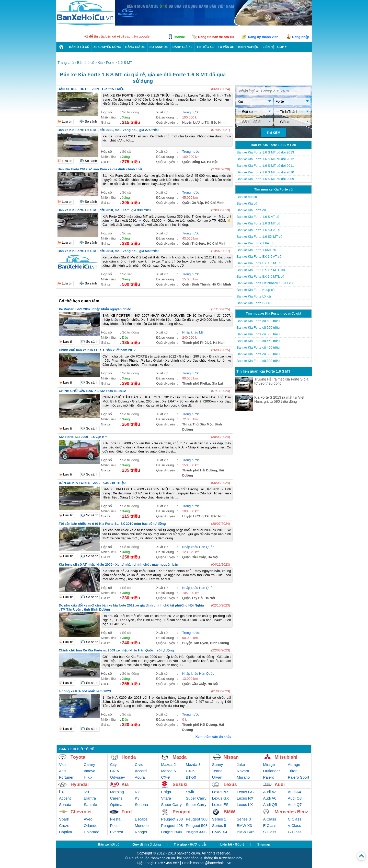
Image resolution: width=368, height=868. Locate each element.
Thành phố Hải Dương (200, 470)
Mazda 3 (193, 764)
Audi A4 (294, 792)
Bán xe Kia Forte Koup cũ (256, 290)
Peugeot (182, 812)
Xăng (126, 117)
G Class (295, 832)
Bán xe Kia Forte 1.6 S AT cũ (258, 217)
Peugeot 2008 (171, 832)
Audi (280, 784)
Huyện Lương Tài (196, 122)
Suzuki (180, 784)
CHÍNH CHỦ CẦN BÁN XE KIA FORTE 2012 (92, 391)
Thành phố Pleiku (196, 383)
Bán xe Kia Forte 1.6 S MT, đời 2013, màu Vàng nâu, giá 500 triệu (108, 251)
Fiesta (115, 819)
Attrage (294, 764)
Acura (140, 777)
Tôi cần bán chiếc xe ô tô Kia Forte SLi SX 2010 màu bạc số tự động (112, 524)
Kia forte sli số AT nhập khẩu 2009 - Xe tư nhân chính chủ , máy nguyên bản (118, 564)
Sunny (218, 764)
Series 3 (244, 819)
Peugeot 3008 (196, 832)
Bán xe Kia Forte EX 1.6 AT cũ (259, 257)
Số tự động (130, 112)
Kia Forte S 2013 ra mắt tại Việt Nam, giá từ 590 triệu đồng (279, 399)
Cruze (64, 825)
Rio (138, 792)
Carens (116, 798)
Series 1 (219, 819)
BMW (229, 812)
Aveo (88, 819)
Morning (117, 792)
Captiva (66, 832)
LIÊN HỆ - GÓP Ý (275, 47)
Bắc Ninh (218, 122)
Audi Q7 (295, 805)
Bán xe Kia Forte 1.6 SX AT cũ (259, 230)
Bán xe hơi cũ (247, 197)
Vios (63, 764)
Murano (243, 777)
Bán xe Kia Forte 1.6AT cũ (256, 243)
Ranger (141, 832)
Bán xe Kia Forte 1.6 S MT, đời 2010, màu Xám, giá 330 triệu (104, 210)
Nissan (231, 757)
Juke (241, 764)
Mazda (180, 757)
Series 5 (219, 825)
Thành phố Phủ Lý (197, 343)
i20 (86, 792)
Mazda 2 (168, 764)
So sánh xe (159, 47)
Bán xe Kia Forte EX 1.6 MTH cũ (261, 270)
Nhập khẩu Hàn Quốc (198, 547)
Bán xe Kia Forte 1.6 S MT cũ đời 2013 (265, 152)
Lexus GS (245, 792)
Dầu (125, 337)
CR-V (115, 771)
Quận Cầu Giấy (194, 557)
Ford (127, 812)
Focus (115, 825)
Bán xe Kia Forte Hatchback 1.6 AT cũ (265, 283)
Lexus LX (245, 805)
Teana (217, 771)
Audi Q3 (295, 798)
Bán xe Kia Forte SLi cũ (254, 303)
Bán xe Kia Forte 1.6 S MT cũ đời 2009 (265, 179)
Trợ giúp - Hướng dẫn (191, 844)
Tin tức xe (205, 47)
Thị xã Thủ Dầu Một (197, 424)
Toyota (78, 757)
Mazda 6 (168, 771)
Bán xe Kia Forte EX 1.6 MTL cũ (260, 276)
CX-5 (190, 771)
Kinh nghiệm (248, 47)
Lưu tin (67, 121)
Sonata (65, 805)
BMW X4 (220, 832)
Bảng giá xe (135, 47)
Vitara (166, 798)
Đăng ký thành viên (263, 37)
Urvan (217, 777)
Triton (293, 771)
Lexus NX (220, 792)
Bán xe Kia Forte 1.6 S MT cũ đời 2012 (265, 159)
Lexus (230, 784)
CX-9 (165, 777)
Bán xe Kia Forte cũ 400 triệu (258, 347)
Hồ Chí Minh (215, 203)
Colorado (92, 832)
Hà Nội (212, 162)
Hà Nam (219, 343)
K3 (137, 798)
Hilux (88, 777)
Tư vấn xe (226, 47)
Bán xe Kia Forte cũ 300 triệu (258, 361)
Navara (243, 771)
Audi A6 (270, 798)
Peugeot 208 (172, 819)
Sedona (141, 805)
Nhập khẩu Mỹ (193, 332)
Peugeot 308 (197, 819)
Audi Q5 (270, 805)
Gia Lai (217, 383)
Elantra (90, 798)
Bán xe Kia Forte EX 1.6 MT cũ (260, 263)
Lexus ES (220, 805)
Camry (89, 764)
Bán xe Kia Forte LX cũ (254, 296)
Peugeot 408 (172, 825)
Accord (141, 771)
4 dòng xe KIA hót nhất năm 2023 (85, 691)
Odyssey (118, 777)
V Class (294, 825)
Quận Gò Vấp (193, 203)
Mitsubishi (286, 757)
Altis (63, 771)
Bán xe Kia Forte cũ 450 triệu (258, 341)
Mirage (269, 764)
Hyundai (80, 784)
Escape (141, 819)
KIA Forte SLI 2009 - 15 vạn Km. (84, 437)
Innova (90, 771)
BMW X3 (244, 825)
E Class (270, 825)
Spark (64, 819)
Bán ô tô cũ (79, 47)
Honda (129, 757)
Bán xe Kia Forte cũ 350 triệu (258, 354)
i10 (62, 792)
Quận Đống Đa (194, 162)
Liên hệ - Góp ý (232, 844)
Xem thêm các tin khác (213, 737)
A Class (269, 819)
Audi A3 (270, 792)
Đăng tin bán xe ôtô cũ (216, 37)
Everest (117, 832)
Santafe (90, 805)
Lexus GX (221, 798)
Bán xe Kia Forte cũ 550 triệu (258, 328)
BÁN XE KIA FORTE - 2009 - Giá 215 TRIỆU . (92, 89)
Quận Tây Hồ (192, 598)
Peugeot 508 (197, 825)
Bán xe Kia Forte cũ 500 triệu (258, 334)
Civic (139, 764)
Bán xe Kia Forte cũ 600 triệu (258, 321)
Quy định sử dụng (147, 844)
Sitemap (264, 844)
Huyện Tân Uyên (195, 643)
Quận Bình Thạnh (196, 284)
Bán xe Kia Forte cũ (251, 210)
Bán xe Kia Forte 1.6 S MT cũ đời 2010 (265, 172)
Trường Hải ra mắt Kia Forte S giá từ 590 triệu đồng (281, 381)
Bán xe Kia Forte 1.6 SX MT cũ (260, 237)
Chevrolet (81, 812)
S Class (270, 832)
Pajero (268, 777)
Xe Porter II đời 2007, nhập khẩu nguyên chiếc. (95, 309)
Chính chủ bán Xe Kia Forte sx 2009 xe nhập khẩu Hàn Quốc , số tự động (116, 650)
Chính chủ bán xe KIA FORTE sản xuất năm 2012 (97, 350)
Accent (65, 798)
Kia (125, 784)
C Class (295, 819)
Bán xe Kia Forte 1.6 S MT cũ (258, 223)
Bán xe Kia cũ (247, 203)
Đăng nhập (301, 37)
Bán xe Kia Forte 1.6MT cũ (256, 250)
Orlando (91, 825)
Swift (190, 792)
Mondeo (142, 825)
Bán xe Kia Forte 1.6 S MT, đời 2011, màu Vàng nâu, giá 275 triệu (108, 130)
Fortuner (66, 777)
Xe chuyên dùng (107, 47)
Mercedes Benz (291, 812)
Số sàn (127, 152)
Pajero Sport (298, 777)
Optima (116, 805)
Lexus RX (245, 798)
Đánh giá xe (183, 47)
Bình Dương (220, 643)
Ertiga (166, 792)
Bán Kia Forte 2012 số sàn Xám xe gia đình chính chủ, (100, 169)
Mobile (180, 37)
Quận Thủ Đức (194, 243)
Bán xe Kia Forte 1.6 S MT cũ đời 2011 (265, 166)
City (113, 764)
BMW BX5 (246, 832)
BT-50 (191, 777)
